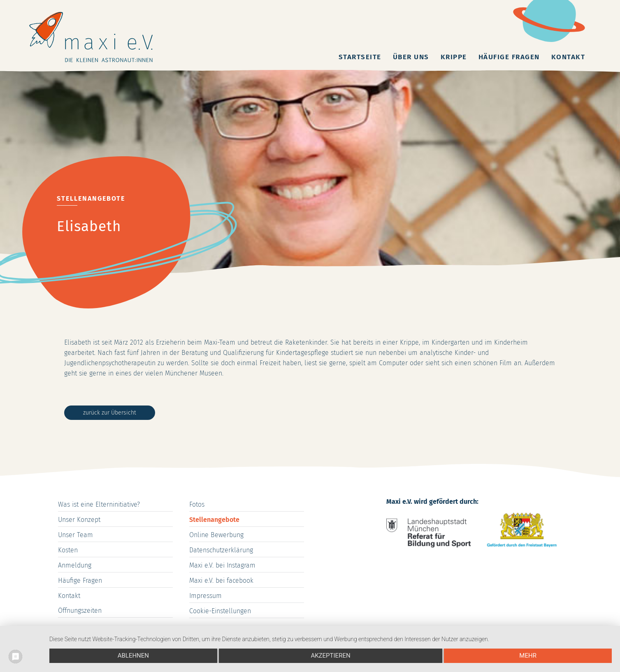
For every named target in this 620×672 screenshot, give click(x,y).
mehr (528, 656)
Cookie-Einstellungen (220, 611)
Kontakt (568, 57)
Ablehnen (133, 656)
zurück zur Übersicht (110, 413)
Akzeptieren (330, 656)
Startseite (360, 57)
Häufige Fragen (509, 57)
